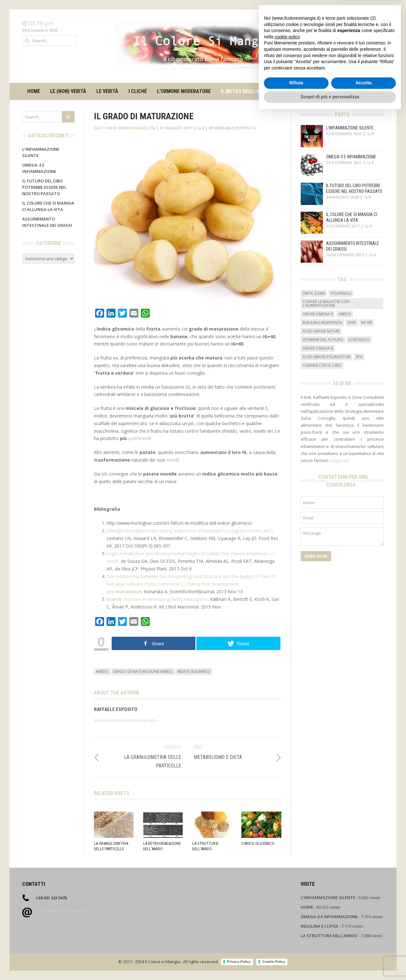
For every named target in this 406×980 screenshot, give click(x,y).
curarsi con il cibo (322, 365)
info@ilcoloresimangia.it (65, 911)
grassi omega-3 (318, 314)
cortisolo (359, 340)
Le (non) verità (68, 91)
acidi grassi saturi (321, 331)
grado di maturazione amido (143, 671)
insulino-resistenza (322, 322)
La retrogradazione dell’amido (162, 846)
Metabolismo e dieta (218, 757)
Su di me (297, 91)
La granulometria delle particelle (111, 846)
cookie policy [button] (287, 903)
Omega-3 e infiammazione (351, 157)
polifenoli (139, 438)
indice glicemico (194, 671)
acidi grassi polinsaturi (327, 357)
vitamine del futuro (323, 340)
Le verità (107, 91)
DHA (352, 322)
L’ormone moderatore (184, 91)
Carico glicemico (258, 843)
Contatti (376, 30)
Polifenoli (341, 293)
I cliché (138, 91)
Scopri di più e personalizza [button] (330, 963)
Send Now (316, 556)
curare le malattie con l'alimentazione (326, 303)
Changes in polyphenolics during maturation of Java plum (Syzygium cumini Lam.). (190, 531)
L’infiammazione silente (350, 128)
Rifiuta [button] (296, 949)
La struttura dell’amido (205, 846)
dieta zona (314, 293)
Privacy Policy (239, 962)
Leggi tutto (340, 460)
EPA (359, 357)
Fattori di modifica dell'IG (124, 128)
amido (102, 671)
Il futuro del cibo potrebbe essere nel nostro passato (44, 187)
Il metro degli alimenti (249, 91)
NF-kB (367, 322)
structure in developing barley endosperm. (158, 599)
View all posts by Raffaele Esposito (127, 720)
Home (378, 23)
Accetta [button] (364, 949)
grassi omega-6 (318, 348)
